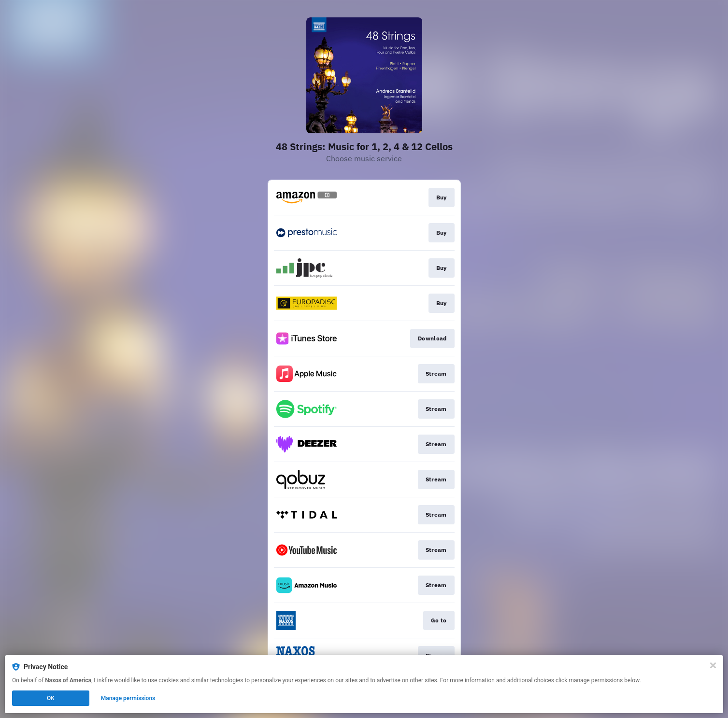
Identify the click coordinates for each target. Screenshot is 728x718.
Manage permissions (128, 698)
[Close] (713, 665)
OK (51, 698)
